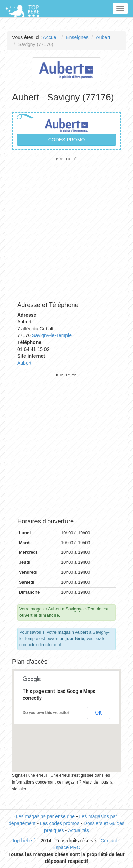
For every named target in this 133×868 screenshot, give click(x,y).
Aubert (103, 37)
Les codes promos (60, 823)
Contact (109, 841)
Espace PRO (67, 847)
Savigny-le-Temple (52, 335)
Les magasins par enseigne (45, 816)
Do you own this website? (46, 713)
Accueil (51, 37)
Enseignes (77, 37)
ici (29, 789)
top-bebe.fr (24, 841)
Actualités (78, 830)
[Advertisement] (66, 227)
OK (99, 713)
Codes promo (67, 140)
